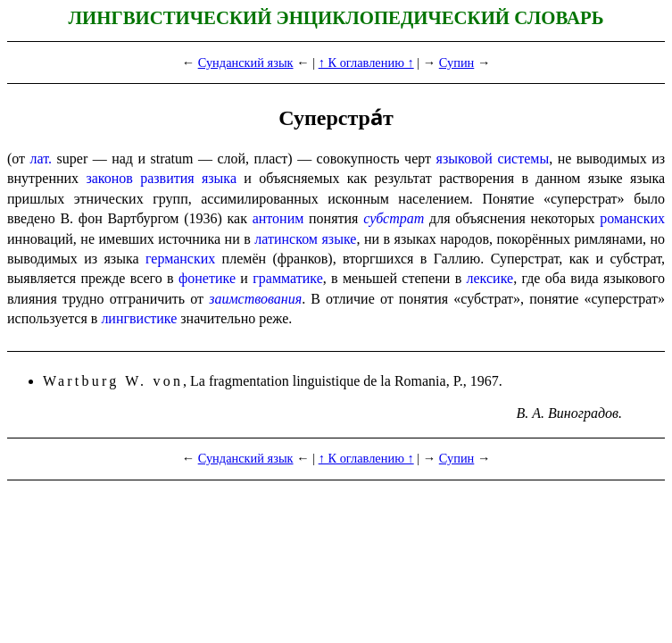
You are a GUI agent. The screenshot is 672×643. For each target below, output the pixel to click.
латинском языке (305, 239)
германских (180, 259)
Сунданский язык (246, 63)
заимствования (255, 299)
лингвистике (139, 318)
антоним (278, 218)
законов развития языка (161, 178)
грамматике (288, 278)
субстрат (394, 218)
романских (632, 218)
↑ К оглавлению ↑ (366, 63)
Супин (457, 63)
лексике (490, 278)
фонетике (207, 278)
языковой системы (493, 159)
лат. (41, 159)
